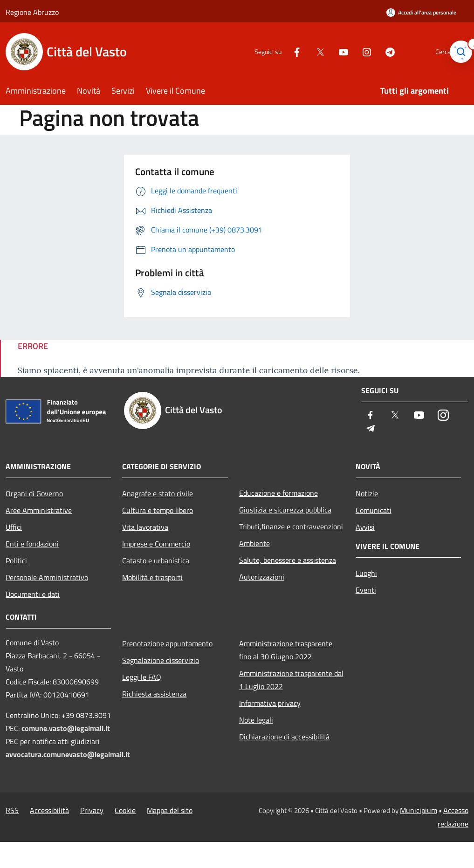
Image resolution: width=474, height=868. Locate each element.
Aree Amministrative (39, 510)
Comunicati (374, 510)
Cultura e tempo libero (158, 510)
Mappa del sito (170, 810)
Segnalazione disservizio (161, 660)
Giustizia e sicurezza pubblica (285, 510)
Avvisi (365, 527)
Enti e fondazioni (32, 544)
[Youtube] (328, 51)
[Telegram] (374, 51)
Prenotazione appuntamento (167, 643)
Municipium (419, 810)
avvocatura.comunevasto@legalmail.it (68, 754)
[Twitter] (304, 51)
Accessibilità (49, 810)
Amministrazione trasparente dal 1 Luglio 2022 (291, 680)
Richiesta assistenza (154, 694)
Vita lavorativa (145, 527)
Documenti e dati (33, 594)
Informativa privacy (270, 703)
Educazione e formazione (278, 493)
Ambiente (254, 543)
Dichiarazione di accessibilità (284, 737)
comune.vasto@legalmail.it (66, 728)
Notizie (367, 493)
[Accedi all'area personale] (421, 12)
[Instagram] (351, 51)
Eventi (366, 590)
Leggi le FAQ (142, 677)
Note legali (256, 720)
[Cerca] (457, 52)
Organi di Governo (34, 493)
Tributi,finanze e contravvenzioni (291, 526)
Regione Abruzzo (32, 12)
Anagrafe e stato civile (158, 493)
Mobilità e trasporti (152, 577)
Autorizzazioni (262, 577)
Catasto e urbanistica (156, 560)
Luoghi (366, 573)
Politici (16, 560)
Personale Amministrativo (47, 577)
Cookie (125, 810)
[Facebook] (281, 51)
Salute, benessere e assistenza (288, 560)
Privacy (92, 810)
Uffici (14, 527)
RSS (12, 810)
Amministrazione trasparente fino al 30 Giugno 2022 (286, 650)
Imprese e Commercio (156, 544)
